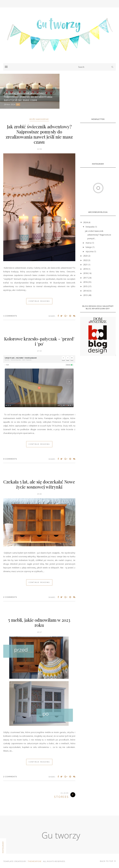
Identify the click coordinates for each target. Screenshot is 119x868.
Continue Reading (39, 301)
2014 (85, 291)
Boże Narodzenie (39, 119)
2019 (85, 269)
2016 (85, 282)
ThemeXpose (35, 861)
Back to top (108, 861)
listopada (90, 227)
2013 (85, 295)
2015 (85, 286)
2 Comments (10, 597)
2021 (85, 265)
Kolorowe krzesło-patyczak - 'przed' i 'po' (39, 341)
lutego (89, 247)
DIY (18, 105)
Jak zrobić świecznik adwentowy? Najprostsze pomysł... (98, 235)
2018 (85, 273)
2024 (85, 222)
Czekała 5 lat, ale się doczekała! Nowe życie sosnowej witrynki (39, 484)
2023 (85, 256)
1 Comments (10, 316)
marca (88, 243)
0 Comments (10, 459)
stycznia (89, 251)
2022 (85, 260)
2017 (85, 278)
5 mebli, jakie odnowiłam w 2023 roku (39, 622)
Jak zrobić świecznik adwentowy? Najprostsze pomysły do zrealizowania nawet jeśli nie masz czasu (39, 134)
